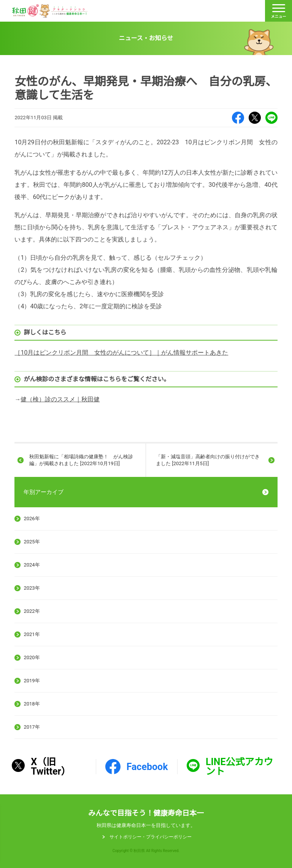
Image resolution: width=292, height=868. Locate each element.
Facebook (238, 118)
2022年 (32, 611)
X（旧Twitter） (255, 118)
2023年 (32, 588)
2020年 (32, 657)
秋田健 (50, 11)
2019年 (32, 681)
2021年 (32, 634)
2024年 (32, 565)
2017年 (32, 727)
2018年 (32, 704)
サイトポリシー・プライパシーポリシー (151, 837)
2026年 (32, 518)
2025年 (32, 542)
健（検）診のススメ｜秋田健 (60, 399)
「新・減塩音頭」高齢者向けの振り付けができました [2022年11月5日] (208, 460)
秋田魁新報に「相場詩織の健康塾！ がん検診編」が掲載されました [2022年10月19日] (81, 460)
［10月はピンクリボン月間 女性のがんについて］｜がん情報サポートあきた (121, 353)
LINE (271, 118)
